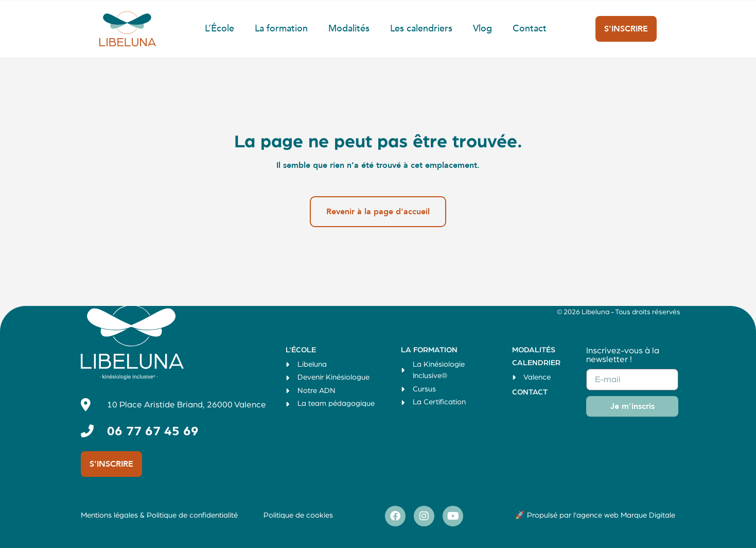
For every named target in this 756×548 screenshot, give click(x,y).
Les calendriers (421, 29)
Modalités (349, 29)
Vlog (482, 29)
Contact (530, 29)
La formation (281, 29)
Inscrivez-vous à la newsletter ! (623, 355)
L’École (219, 29)
